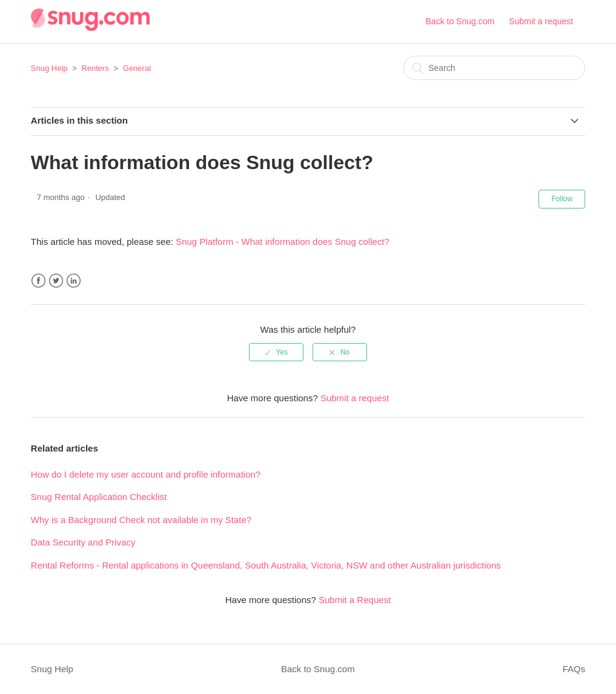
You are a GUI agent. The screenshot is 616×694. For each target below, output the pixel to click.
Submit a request (541, 21)
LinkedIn (74, 281)
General (137, 68)
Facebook (38, 281)
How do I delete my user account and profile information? (146, 474)
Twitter (56, 281)
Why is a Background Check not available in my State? (141, 520)
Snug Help (49, 68)
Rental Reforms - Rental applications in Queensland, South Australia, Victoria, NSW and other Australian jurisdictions (266, 565)
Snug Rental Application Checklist (99, 497)
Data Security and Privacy (83, 542)
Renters (95, 68)
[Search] (494, 68)
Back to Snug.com (460, 21)
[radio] (276, 352)
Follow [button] (562, 199)
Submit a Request (355, 600)
